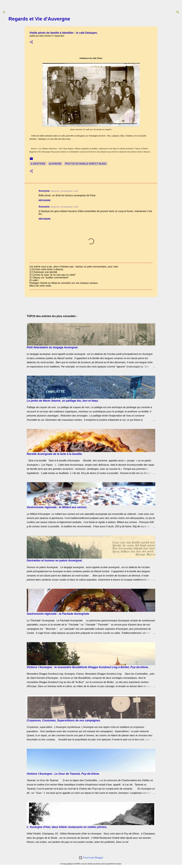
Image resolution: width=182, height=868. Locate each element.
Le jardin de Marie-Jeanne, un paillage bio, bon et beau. (63, 401)
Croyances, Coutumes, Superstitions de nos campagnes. (64, 720)
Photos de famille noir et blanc (86, 164)
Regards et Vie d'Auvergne (39, 19)
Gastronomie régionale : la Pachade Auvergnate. (58, 614)
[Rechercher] (178, 12)
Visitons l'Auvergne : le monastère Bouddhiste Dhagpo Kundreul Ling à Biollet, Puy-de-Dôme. (88, 667)
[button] (31, 42)
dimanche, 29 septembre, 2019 (64, 191)
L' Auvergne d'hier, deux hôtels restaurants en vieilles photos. (67, 827)
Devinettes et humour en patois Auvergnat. (55, 561)
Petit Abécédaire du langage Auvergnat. (53, 347)
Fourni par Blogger (91, 858)
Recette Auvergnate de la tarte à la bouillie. (55, 454)
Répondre (45, 200)
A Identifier (38, 164)
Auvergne (55, 164)
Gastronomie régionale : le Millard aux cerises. (57, 507)
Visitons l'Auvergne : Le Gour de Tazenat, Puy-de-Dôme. (63, 774)
